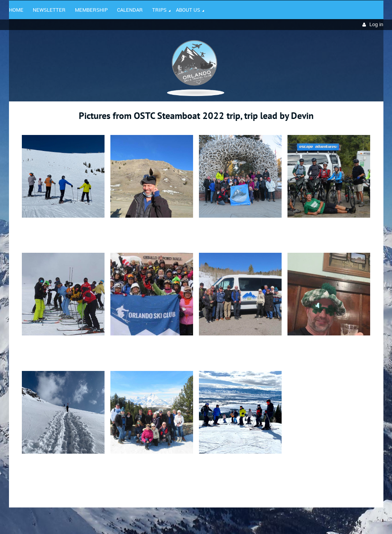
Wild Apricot (316, 519)
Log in (376, 24)
